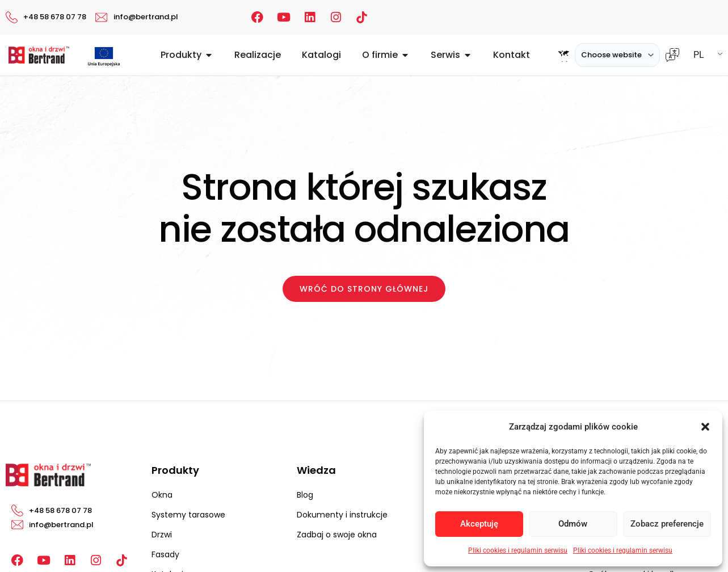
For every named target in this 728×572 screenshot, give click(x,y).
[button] (705, 427)
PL (699, 55)
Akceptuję (479, 524)
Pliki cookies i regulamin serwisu (518, 550)
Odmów (573, 524)
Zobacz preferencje (667, 524)
